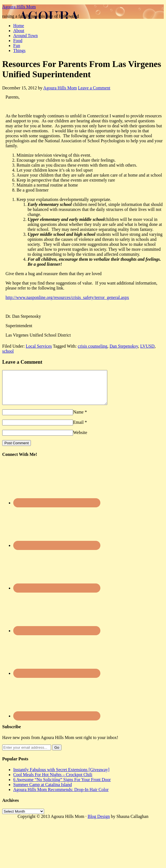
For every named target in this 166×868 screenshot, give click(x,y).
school (8, 351)
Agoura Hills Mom (19, 7)
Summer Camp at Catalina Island (42, 791)
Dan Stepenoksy (124, 346)
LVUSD (148, 346)
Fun (17, 46)
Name (78, 419)
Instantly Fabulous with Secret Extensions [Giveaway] (61, 776)
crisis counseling (93, 346)
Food (18, 41)
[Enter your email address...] (27, 754)
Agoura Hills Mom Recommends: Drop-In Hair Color (61, 796)
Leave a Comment (94, 88)
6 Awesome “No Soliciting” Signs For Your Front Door (62, 786)
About (19, 31)
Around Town (26, 36)
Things (19, 51)
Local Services (39, 346)
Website (80, 439)
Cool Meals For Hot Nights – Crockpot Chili (53, 781)
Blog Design (99, 823)
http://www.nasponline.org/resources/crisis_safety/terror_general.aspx (67, 297)
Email (78, 429)
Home (19, 26)
